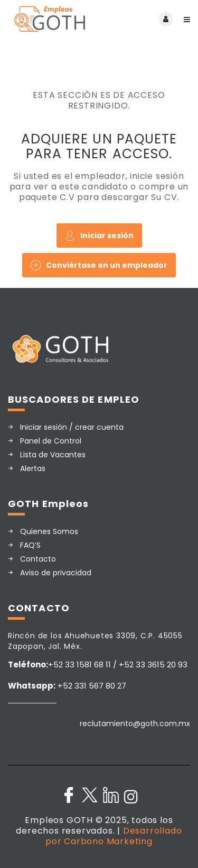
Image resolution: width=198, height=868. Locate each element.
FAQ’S (30, 545)
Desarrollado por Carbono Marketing (114, 836)
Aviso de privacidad (56, 573)
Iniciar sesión (99, 236)
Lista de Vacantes (53, 455)
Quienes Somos (49, 531)
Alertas (33, 468)
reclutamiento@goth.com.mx (135, 724)
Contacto (38, 559)
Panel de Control (51, 441)
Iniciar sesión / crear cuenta (72, 427)
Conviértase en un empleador (99, 265)
